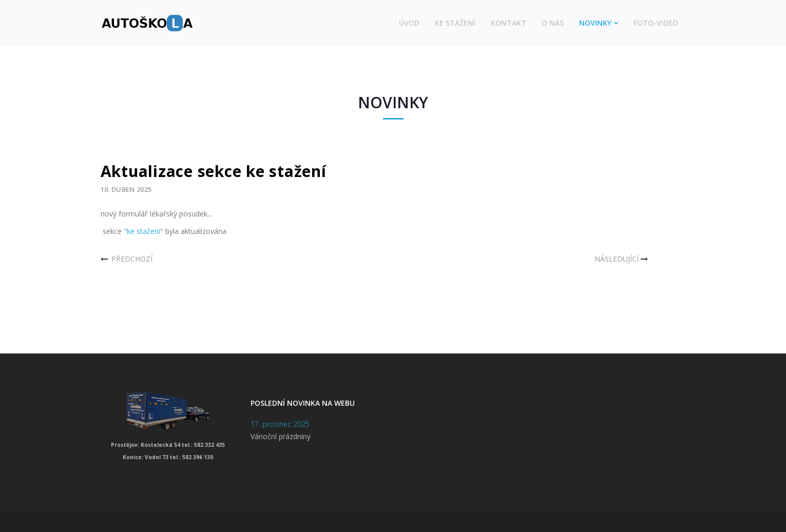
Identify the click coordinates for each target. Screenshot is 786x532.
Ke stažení (455, 23)
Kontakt (509, 23)
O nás (553, 23)
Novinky (595, 23)
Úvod (409, 23)
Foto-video (656, 23)
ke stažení (143, 231)
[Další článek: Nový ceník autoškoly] (622, 259)
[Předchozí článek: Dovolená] (127, 259)
